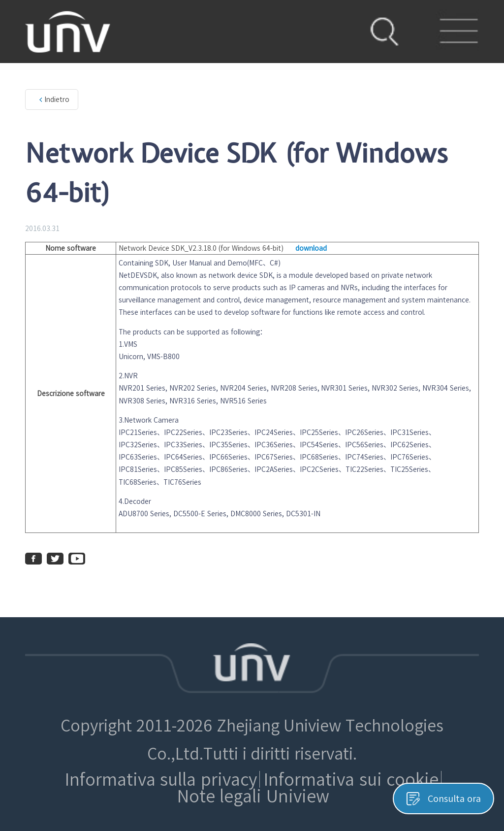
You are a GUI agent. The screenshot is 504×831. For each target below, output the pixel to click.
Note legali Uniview (253, 796)
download (311, 248)
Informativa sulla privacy (161, 779)
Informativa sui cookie (351, 779)
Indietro (57, 100)
